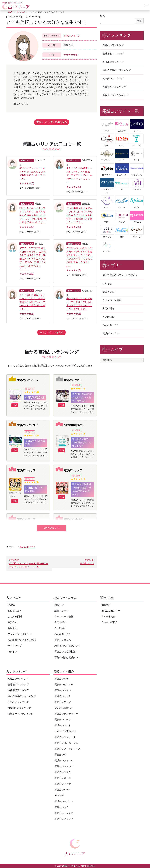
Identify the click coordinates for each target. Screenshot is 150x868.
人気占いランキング (113, 79)
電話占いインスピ (28, 425)
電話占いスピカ (63, 778)
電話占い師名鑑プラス (66, 743)
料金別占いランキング (114, 87)
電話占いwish (62, 679)
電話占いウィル (63, 690)
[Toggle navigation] (146, 5)
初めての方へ (15, 611)
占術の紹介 (108, 308)
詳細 (15, 405)
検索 (103, 16)
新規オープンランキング (115, 95)
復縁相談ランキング (113, 54)
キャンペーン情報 (112, 300)
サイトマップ (15, 646)
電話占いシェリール (65, 737)
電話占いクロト (73, 380)
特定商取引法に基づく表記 (22, 640)
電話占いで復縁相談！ (66, 652)
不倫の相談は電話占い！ (67, 657)
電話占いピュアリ (64, 684)
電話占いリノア (72, 36)
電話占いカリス (26, 470)
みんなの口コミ (23, 12)
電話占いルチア (63, 790)
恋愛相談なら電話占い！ (67, 646)
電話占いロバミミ (74, 519)
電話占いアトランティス (67, 749)
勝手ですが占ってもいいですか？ (120, 275)
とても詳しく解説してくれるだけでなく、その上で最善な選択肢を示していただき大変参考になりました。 (32, 302)
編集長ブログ (110, 292)
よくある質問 (15, 617)
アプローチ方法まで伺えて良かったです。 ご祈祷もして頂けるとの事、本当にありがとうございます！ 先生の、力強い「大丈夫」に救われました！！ (33, 259)
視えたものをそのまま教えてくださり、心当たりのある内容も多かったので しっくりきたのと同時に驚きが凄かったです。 (33, 215)
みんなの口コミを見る (52, 332)
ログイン (12, 652)
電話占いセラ (62, 807)
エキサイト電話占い (65, 731)
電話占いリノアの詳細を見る (52, 122)
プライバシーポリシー (19, 634)
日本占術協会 (108, 617)
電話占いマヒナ (63, 784)
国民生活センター (111, 611)
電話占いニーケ (26, 519)
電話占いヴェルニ (64, 766)
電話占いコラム (111, 333)
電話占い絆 (60, 755)
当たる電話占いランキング (117, 70)
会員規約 (12, 628)
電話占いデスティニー (66, 714)
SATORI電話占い (74, 425)
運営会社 (12, 622)
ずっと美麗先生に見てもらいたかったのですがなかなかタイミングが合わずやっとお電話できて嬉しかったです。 (79, 215)
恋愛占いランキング (113, 45)
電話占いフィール (28, 380)
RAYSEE (59, 795)
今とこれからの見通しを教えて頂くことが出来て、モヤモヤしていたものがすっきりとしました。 (79, 175)
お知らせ (107, 283)
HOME (10, 12)
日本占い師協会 (110, 622)
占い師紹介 (108, 317)
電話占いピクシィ (64, 819)
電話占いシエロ (63, 772)
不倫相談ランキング (113, 62)
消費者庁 (106, 605)
